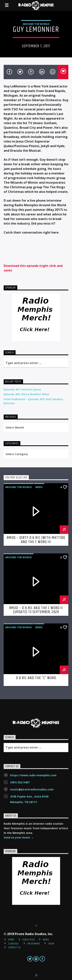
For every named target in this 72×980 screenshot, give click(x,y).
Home (11, 940)
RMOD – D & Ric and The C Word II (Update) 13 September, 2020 (36, 610)
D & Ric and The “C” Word (36, 678)
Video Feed (29, 940)
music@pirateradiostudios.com (32, 789)
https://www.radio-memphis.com (33, 775)
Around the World (36, 24)
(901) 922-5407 (20, 782)
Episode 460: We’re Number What (26, 394)
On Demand (34, 944)
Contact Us (14, 947)
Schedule (14, 944)
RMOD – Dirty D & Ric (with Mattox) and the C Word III (36, 540)
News (39, 487)
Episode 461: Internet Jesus (22, 389)
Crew (51, 944)
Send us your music (19, 838)
